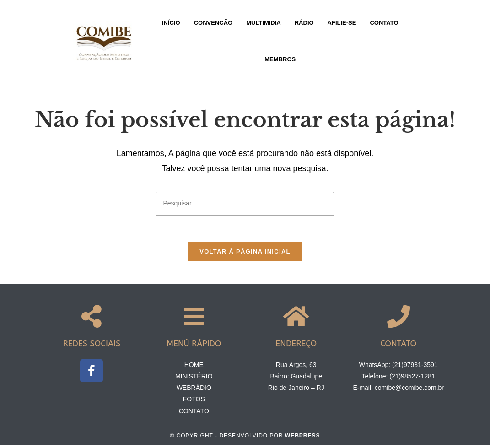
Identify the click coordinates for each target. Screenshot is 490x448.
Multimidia (264, 23)
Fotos (194, 402)
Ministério (194, 379)
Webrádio (194, 390)
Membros (280, 59)
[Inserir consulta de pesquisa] (245, 204)
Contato (384, 23)
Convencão (213, 23)
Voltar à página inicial (245, 254)
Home (194, 367)
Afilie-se (342, 23)
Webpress (303, 438)
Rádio (304, 23)
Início (171, 23)
